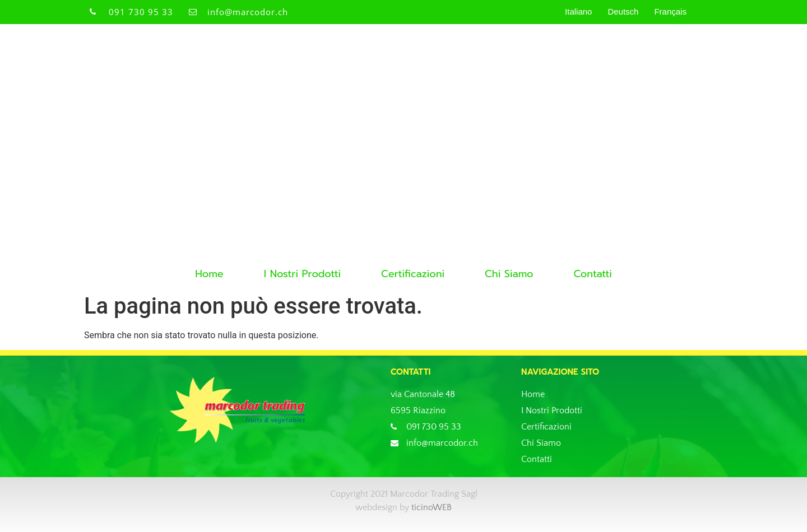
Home (209, 274)
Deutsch (623, 11)
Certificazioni (413, 274)
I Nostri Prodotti (302, 274)
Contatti (592, 274)
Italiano (578, 11)
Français (670, 11)
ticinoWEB (432, 507)
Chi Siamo (509, 274)
